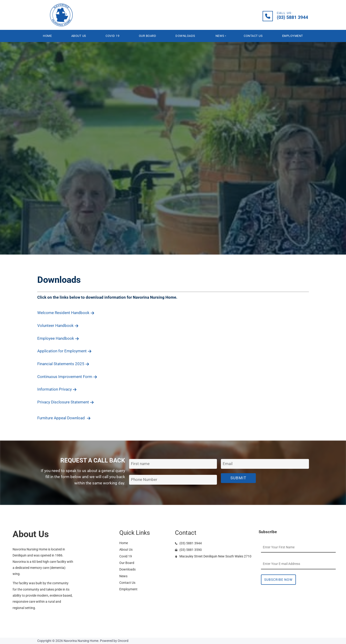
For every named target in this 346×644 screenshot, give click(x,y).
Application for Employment (64, 351)
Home (47, 36)
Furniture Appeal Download (64, 418)
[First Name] (173, 464)
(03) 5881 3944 (188, 543)
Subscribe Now (278, 580)
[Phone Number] (173, 480)
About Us (79, 36)
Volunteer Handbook (58, 325)
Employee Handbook (58, 338)
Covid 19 (112, 36)
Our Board (148, 36)
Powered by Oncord (114, 641)
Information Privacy (57, 389)
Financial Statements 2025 (63, 364)
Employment (293, 36)
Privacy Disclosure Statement (66, 402)
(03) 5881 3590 (188, 550)
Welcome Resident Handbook (66, 313)
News (220, 36)
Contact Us (253, 36)
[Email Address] (265, 464)
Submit (238, 478)
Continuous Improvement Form (67, 377)
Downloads (185, 36)
